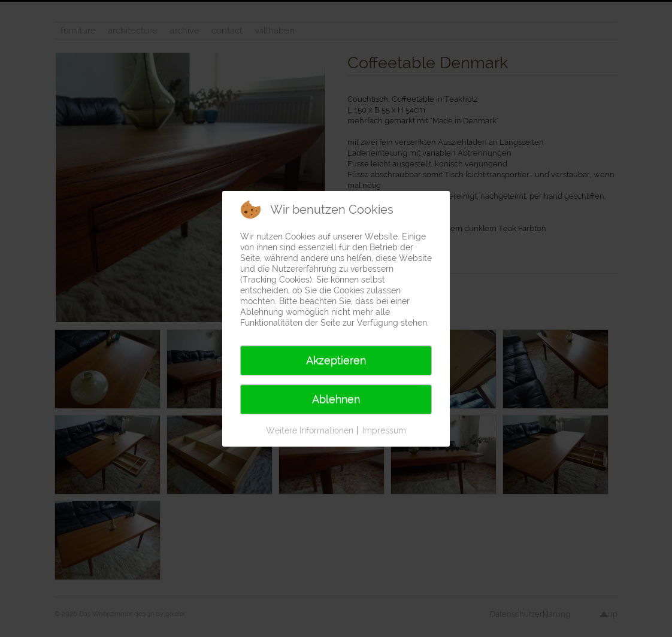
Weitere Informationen (310, 430)
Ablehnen (336, 399)
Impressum (384, 430)
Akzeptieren (336, 360)
